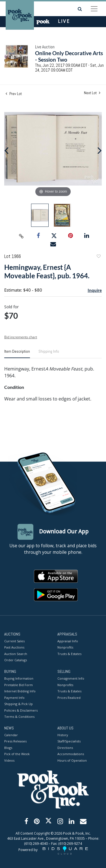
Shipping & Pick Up (19, 704)
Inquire (95, 290)
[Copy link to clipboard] (21, 236)
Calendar (11, 735)
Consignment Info (71, 679)
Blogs (8, 748)
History (63, 735)
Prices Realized (69, 698)
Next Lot (92, 93)
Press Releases (15, 741)
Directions (65, 748)
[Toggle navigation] (94, 9)
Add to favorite (98, 257)
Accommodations (71, 754)
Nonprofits (65, 648)
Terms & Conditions (19, 717)
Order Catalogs (16, 660)
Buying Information (19, 679)
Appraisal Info (68, 641)
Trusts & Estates (69, 654)
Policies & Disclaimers (21, 710)
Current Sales (14, 641)
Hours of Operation (72, 760)
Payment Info (14, 698)
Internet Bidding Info (20, 691)
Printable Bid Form (19, 685)
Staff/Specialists (69, 741)
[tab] (17, 354)
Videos (9, 760)
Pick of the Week (17, 754)
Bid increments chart (21, 337)
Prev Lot (14, 94)
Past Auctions (14, 648)
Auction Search (16, 654)
